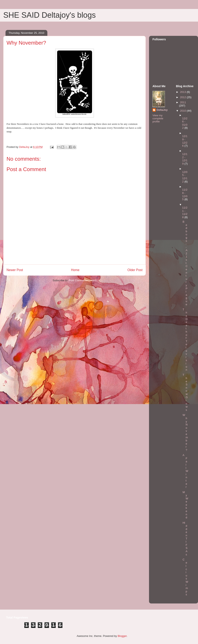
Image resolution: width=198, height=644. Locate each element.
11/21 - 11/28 (185, 212)
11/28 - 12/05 (185, 195)
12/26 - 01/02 (185, 123)
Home (75, 270)
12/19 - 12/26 (185, 141)
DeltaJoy (162, 110)
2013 (183, 92)
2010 (183, 111)
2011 (183, 102)
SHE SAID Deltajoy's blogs (49, 15)
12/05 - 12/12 (185, 177)
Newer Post (15, 270)
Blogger (122, 636)
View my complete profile (158, 118)
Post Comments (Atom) (83, 280)
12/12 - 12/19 (185, 159)
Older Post (135, 270)
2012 (183, 97)
